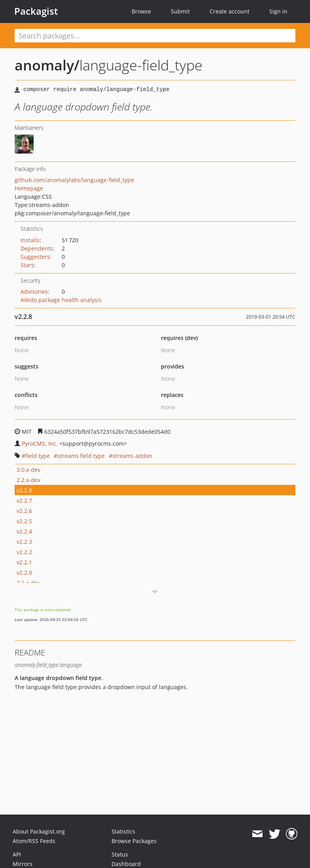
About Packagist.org (39, 831)
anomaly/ (47, 65)
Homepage (29, 188)
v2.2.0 (24, 573)
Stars (27, 265)
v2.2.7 (24, 500)
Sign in (278, 11)
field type (38, 456)
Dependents (37, 248)
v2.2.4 (24, 531)
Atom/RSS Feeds (34, 841)
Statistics (123, 831)
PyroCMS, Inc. (40, 443)
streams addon (132, 456)
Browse (141, 11)
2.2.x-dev (28, 480)
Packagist (36, 11)
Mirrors (23, 864)
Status (120, 854)
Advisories (34, 292)
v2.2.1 (24, 562)
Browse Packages (134, 841)
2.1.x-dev (28, 583)
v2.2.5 (24, 521)
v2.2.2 (24, 552)
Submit (180, 11)
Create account (230, 11)
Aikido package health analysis (61, 300)
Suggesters (35, 257)
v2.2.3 (24, 542)
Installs (30, 240)
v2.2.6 (24, 511)
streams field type (81, 456)
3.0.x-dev (28, 470)
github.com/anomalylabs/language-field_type (74, 180)
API (17, 854)
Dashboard (126, 864)
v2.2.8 (24, 490)
